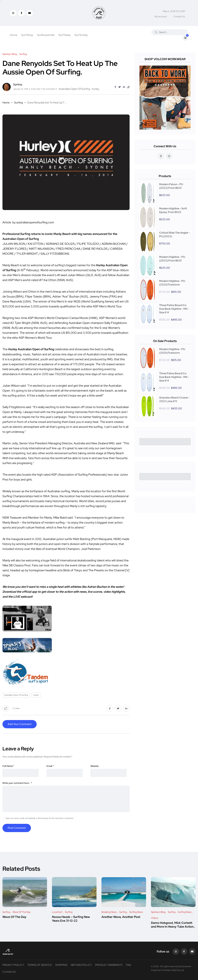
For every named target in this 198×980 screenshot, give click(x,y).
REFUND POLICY (81, 965)
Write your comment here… (17, 783)
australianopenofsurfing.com (35, 222)
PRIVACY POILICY (13, 965)
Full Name (8, 766)
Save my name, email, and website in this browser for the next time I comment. (40, 818)
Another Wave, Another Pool (121, 917)
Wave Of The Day (14, 917)
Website (95, 766)
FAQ (129, 965)
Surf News (65, 35)
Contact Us (179, 16)
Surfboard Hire (46, 35)
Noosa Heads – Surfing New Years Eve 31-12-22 (71, 919)
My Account (161, 16)
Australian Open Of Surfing (74, 89)
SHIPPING (61, 965)
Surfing (18, 103)
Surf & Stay (81, 35)
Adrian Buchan (97, 587)
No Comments (49, 89)
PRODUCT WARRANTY (109, 965)
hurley (95, 89)
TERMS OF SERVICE (40, 965)
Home (14, 35)
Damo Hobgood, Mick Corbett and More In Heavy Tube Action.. (173, 925)
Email (50, 766)
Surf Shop (27, 35)
